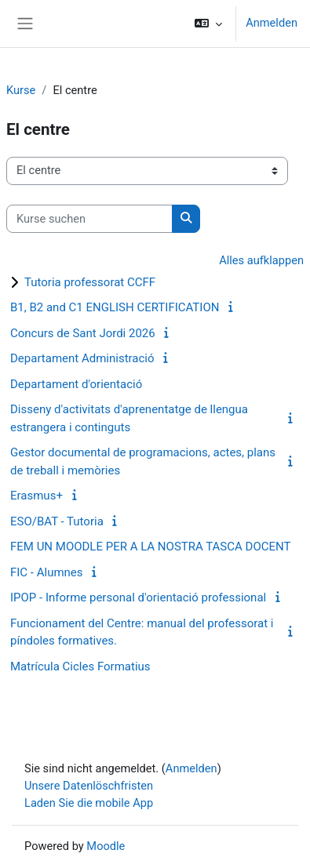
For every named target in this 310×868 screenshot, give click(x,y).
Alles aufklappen (261, 260)
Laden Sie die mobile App (89, 803)
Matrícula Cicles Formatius (80, 666)
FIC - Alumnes (47, 572)
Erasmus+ (36, 496)
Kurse (21, 90)
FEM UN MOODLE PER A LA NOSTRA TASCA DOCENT (150, 547)
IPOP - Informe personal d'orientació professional (138, 597)
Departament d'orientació (76, 384)
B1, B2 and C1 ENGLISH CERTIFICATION (115, 307)
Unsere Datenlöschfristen (89, 786)
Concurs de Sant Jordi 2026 (83, 333)
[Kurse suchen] (89, 219)
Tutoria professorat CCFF (90, 282)
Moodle (106, 846)
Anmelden (272, 23)
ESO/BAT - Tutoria (57, 521)
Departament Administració (82, 358)
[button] (208, 24)
